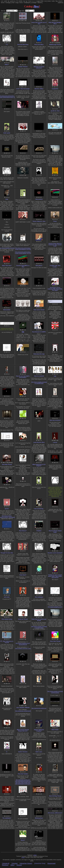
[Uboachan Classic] (26, 863)
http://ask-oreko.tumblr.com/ (23, 782)
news (49, 1)
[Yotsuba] (15, 863)
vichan (35, 855)
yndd (5, 1)
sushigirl (34, 3)
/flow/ (36, 6)
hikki (42, 1)
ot (31, 1)
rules (53, 1)
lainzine (40, 3)
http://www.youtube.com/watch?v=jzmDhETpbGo (40, 627)
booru (21, 3)
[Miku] (12, 865)
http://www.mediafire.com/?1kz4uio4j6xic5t (23, 644)
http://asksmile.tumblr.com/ (23, 780)
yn (2, 1)
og (24, 1)
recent (60, 1)
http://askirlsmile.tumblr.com (39, 708)
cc (33, 1)
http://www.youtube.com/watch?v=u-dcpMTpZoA (40, 383)
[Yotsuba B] (6, 863)
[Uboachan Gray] (40, 863)
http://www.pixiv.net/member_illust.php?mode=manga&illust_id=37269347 (26, 249)
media (20, 1)
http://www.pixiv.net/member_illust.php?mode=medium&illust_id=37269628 (26, 253)
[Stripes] (19, 865)
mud (13, 3)
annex (3, 3)
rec (45, 1)
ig (26, 1)
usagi (17, 3)
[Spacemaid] (51, 863)
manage (8, 3)
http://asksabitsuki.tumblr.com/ (23, 781)
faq (57, 1)
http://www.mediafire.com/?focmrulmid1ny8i (55, 607)
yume (12, 1)
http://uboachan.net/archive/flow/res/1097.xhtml (28, 711)
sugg (38, 1)
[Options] (61, 3)
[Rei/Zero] (5, 865)
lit (17, 1)
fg (8, 1)
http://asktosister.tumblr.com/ (23, 784)
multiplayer (27, 3)
